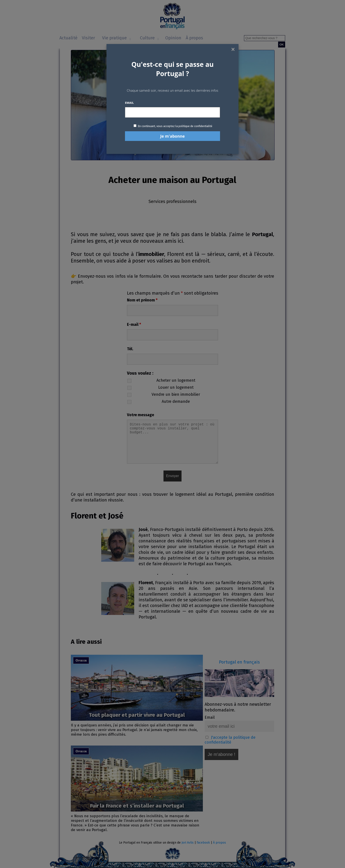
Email (129, 103)
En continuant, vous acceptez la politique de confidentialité (175, 126)
